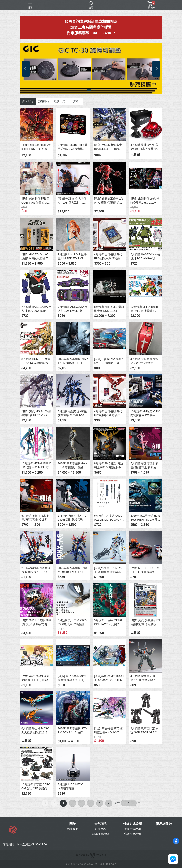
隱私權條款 (164, 824)
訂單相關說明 (101, 834)
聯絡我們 (73, 829)
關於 (73, 824)
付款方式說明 (133, 824)
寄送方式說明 (133, 829)
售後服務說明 (133, 834)
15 (91, 803)
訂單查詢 (101, 829)
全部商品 (101, 824)
